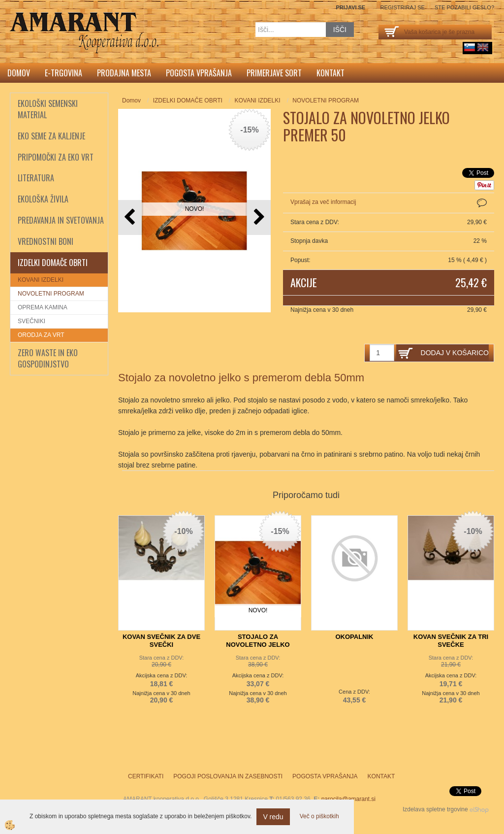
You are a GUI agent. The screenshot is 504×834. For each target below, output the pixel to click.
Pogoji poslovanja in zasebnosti (228, 776)
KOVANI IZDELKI (41, 280)
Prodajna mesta (124, 73)
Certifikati (146, 776)
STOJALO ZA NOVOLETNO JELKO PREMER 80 (258, 645)
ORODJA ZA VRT (41, 335)
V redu (273, 817)
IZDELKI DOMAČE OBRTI (188, 100)
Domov (19, 73)
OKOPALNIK (354, 637)
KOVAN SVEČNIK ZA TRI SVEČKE (451, 641)
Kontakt (331, 73)
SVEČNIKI (31, 321)
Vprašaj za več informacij (323, 202)
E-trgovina (63, 73)
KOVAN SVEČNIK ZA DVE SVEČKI (161, 641)
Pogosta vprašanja (199, 73)
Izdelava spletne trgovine (435, 809)
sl (470, 47)
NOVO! (195, 209)
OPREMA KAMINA (43, 307)
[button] (258, 217)
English (483, 47)
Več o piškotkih (319, 816)
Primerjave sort (274, 73)
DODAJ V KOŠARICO (455, 353)
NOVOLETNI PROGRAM (51, 294)
